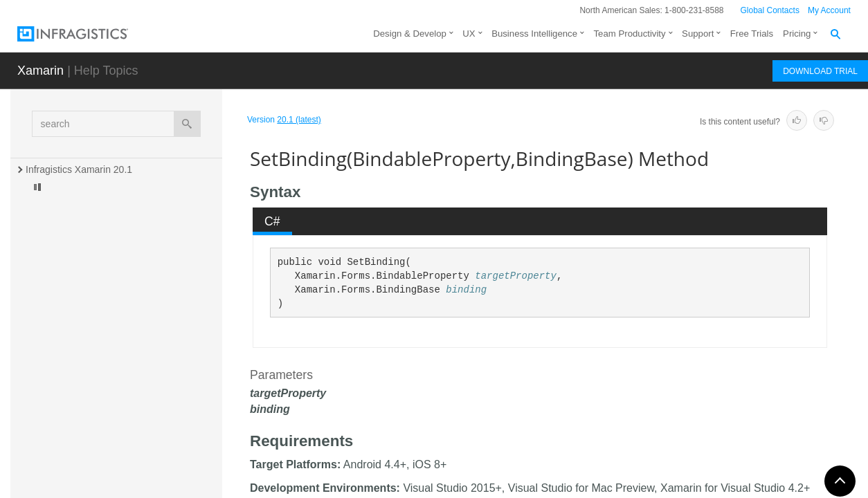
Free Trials (752, 34)
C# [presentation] (272, 221)
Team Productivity (630, 34)
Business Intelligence (534, 34)
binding (466, 290)
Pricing (797, 34)
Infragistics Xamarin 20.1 (79, 169)
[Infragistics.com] (87, 34)
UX (469, 34)
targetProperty (516, 276)
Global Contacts (770, 10)
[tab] (273, 221)
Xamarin (40, 71)
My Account (829, 10)
